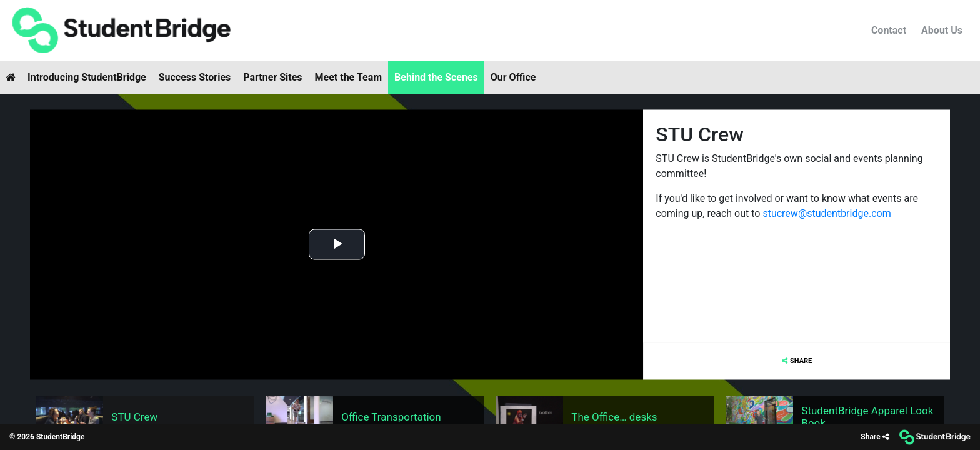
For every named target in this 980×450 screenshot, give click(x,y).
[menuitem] (121, 30)
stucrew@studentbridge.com (828, 213)
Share (801, 360)
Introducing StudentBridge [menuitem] (87, 77)
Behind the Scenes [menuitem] (436, 77)
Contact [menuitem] (889, 30)
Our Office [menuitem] (513, 77)
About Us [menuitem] (942, 30)
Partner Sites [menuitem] (272, 77)
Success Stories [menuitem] (195, 77)
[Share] (874, 437)
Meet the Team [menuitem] (349, 77)
